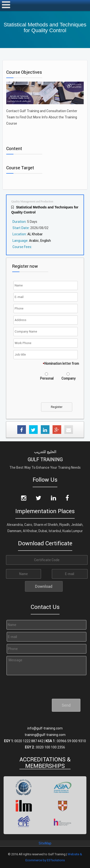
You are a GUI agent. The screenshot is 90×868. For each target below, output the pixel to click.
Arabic (34, 241)
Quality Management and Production (32, 202)
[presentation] (51, 393)
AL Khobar (35, 234)
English (46, 241)
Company (69, 378)
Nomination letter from (61, 364)
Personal (47, 378)
